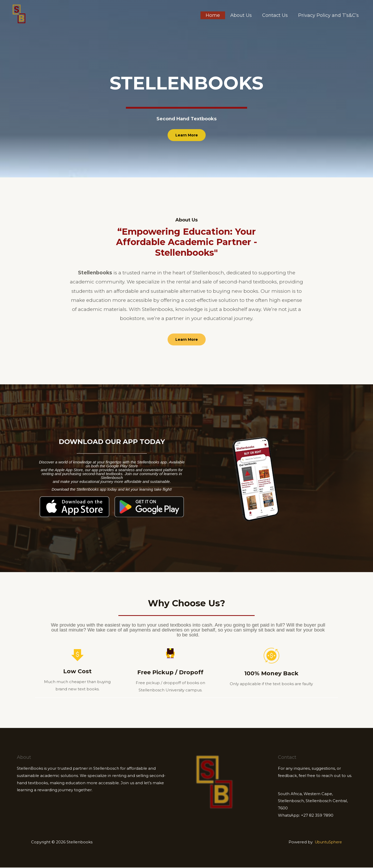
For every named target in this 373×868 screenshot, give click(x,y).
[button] (187, 135)
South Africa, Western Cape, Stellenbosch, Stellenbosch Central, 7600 (313, 801)
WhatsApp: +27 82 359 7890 (306, 816)
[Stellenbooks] (19, 13)
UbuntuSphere (327, 842)
